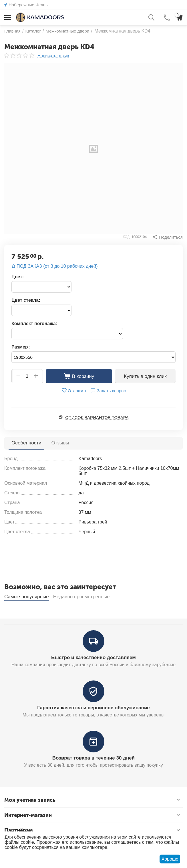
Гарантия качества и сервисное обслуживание (94, 723)
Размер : (21, 347)
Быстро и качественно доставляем (94, 672)
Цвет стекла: (26, 300)
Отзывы (60, 443)
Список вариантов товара (97, 417)
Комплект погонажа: (34, 324)
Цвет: (18, 277)
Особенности (26, 443)
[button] (168, 237)
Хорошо (170, 859)
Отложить (74, 390)
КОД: (127, 237)
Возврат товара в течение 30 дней (94, 773)
